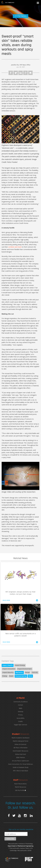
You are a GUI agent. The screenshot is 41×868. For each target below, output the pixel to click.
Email (30, 73)
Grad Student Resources (21, 751)
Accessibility (21, 718)
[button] (38, 3)
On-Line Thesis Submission (20, 761)
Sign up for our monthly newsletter (21, 829)
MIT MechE (8, 3)
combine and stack (15, 247)
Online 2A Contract (20, 744)
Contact (20, 705)
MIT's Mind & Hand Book (21, 771)
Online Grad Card (20, 754)
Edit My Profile (20, 790)
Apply (21, 708)
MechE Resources (21, 787)
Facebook (11, 73)
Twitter (16, 73)
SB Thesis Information (20, 748)
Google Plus (25, 73)
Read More (20, 600)
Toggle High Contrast (21, 725)
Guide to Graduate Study (21, 767)
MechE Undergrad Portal (21, 741)
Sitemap (21, 712)
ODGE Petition (21, 758)
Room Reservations (20, 784)
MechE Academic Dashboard (20, 738)
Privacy (20, 715)
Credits (21, 721)
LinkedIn (21, 73)
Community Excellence (21, 702)
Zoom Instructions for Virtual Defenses (21, 764)
